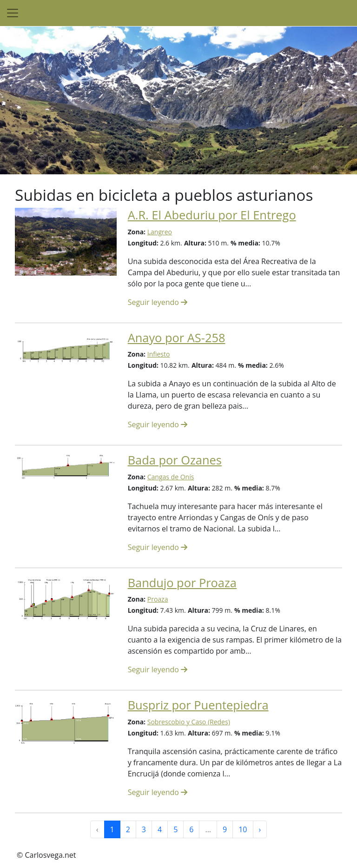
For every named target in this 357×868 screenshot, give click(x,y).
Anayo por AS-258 (177, 338)
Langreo (160, 232)
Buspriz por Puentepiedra (198, 705)
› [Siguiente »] (260, 829)
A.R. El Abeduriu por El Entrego (212, 215)
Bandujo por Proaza (182, 583)
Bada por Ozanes (175, 460)
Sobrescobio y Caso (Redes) (189, 722)
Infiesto (159, 354)
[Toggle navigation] (13, 13)
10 (243, 829)
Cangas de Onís (171, 477)
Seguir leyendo (158, 302)
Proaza (158, 599)
